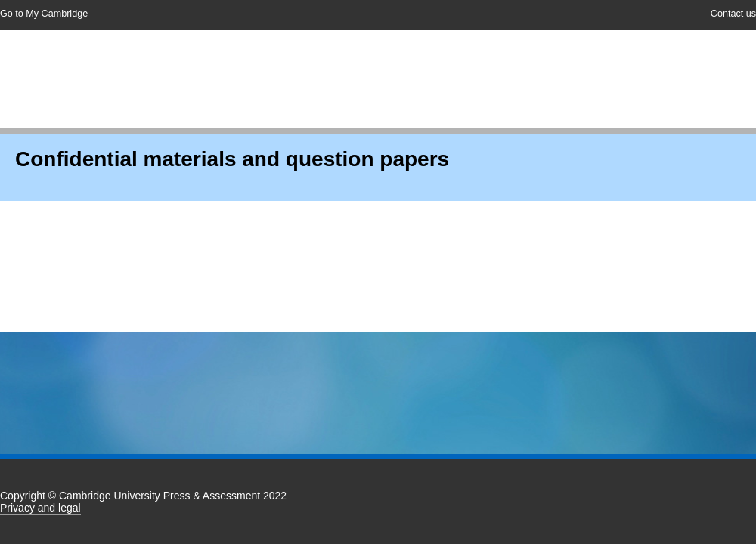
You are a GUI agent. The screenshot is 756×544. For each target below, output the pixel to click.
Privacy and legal (40, 508)
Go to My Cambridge (44, 14)
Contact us (733, 14)
